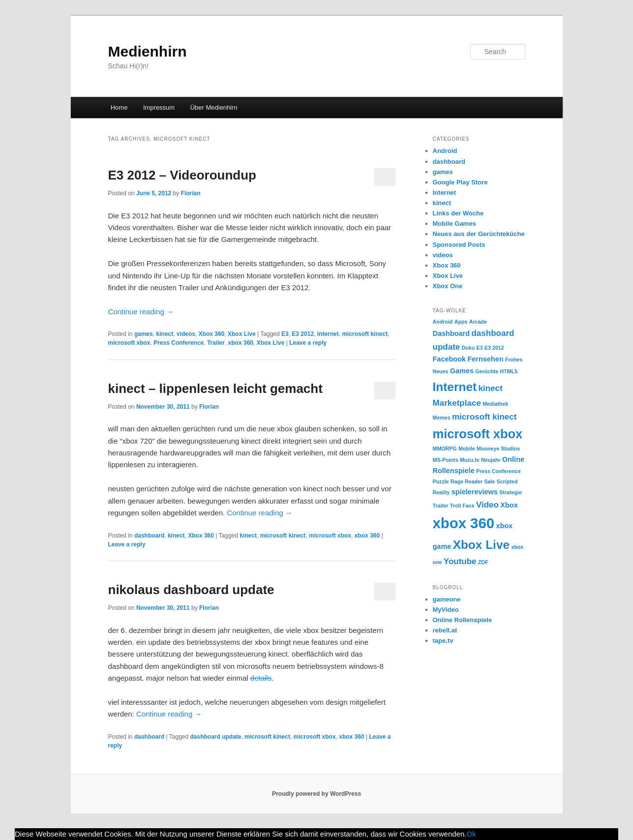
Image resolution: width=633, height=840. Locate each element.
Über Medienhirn (214, 107)
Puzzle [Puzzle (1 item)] (441, 481)
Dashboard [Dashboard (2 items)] (452, 333)
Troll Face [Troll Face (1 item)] (462, 506)
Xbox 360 (212, 334)
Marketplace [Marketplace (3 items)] (457, 403)
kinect (165, 334)
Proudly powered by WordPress (316, 794)
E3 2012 (303, 334)
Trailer (216, 343)
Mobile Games (454, 224)
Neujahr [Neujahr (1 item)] (491, 460)
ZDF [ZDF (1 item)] (483, 562)
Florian (191, 193)
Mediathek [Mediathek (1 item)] (495, 404)
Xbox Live (242, 334)
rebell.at (445, 630)
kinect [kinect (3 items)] (490, 388)
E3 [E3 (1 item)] (480, 348)
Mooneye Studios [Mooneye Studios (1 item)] (498, 449)
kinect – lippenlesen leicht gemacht (215, 389)
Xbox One (448, 286)
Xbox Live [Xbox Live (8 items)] (481, 545)
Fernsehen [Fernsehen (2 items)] (485, 359)
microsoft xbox (129, 343)
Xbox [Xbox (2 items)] (509, 505)
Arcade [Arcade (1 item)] (478, 322)
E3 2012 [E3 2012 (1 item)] (494, 348)
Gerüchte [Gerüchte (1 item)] (487, 371)
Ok (471, 834)
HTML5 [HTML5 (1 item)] (509, 371)
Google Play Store (460, 182)
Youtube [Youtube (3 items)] (460, 561)
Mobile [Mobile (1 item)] (467, 449)
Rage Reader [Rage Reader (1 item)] (467, 481)
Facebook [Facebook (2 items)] (450, 359)
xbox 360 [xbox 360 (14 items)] (464, 523)
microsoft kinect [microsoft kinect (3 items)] (484, 417)
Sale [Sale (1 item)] (490, 481)
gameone (447, 599)
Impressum (159, 107)
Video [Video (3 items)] (487, 505)
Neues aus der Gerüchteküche (479, 234)
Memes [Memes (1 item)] (442, 418)
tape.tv (443, 641)
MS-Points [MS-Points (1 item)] (446, 460)
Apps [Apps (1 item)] (461, 322)
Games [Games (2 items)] (462, 371)
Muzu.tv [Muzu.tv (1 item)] (470, 460)
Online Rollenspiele (463, 620)
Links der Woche (458, 213)
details (261, 678)
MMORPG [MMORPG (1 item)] (445, 449)
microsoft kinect (365, 334)
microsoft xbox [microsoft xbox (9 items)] (478, 434)
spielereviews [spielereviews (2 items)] (475, 492)
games (144, 334)
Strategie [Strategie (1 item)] (511, 492)
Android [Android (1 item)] (443, 322)
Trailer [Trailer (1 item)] (441, 506)
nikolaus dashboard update (191, 590)
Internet (328, 334)
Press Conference (179, 343)
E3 (285, 334)
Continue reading (141, 312)
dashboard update (216, 737)
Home (119, 107)
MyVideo (446, 610)
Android (445, 151)
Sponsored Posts (459, 245)
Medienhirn (148, 51)
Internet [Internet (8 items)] (455, 387)
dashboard (149, 536)
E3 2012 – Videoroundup (182, 175)
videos (186, 334)
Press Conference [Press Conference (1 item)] (498, 471)
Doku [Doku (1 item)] (468, 348)
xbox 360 (241, 343)
